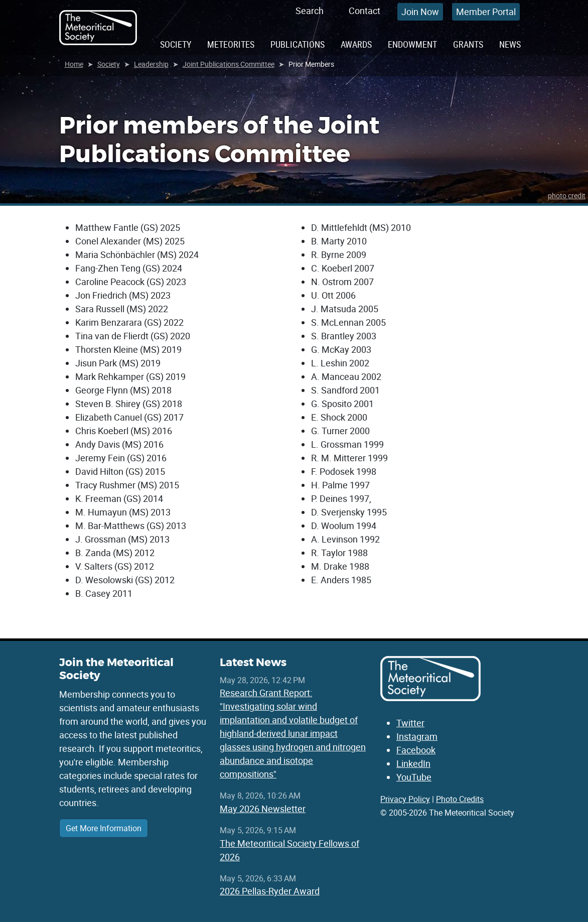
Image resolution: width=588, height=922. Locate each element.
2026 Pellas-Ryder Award (270, 891)
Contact (364, 11)
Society (176, 44)
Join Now (420, 12)
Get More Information (104, 828)
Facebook (416, 750)
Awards (356, 44)
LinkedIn (413, 763)
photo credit (567, 195)
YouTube (414, 777)
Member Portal (486, 12)
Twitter (410, 723)
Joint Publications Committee (229, 64)
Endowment (412, 44)
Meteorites (231, 44)
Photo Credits (460, 799)
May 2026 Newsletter (263, 809)
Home (74, 64)
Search (310, 11)
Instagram (417, 736)
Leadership (151, 64)
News (510, 44)
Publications (298, 44)
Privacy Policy (405, 799)
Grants (468, 44)
